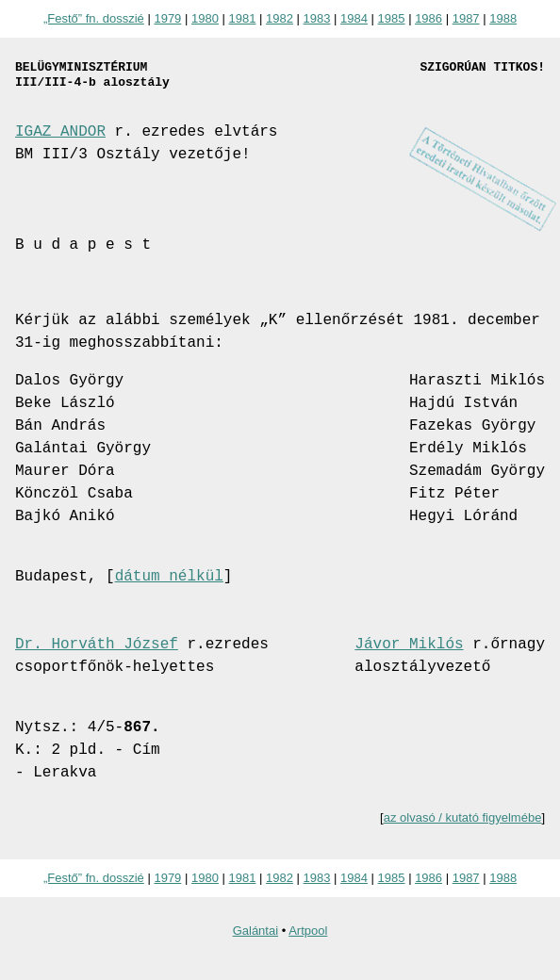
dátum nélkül (169, 577)
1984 (354, 18)
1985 (392, 18)
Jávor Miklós (409, 645)
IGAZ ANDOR (60, 132)
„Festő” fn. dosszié (94, 18)
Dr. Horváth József (97, 645)
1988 (503, 18)
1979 (167, 18)
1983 (317, 18)
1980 (205, 18)
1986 (428, 18)
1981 (242, 18)
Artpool (308, 931)
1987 (466, 18)
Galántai (255, 931)
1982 (280, 18)
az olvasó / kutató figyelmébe (463, 817)
